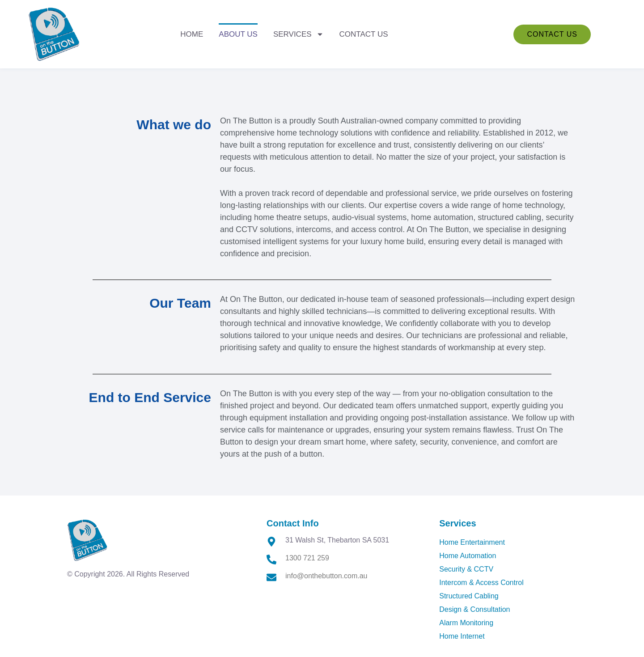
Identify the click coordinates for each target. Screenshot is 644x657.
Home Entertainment (472, 542)
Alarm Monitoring (466, 623)
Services (299, 34)
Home (192, 34)
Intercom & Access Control (481, 583)
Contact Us (364, 34)
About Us (238, 34)
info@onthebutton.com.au (326, 576)
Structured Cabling (469, 596)
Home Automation (468, 556)
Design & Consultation (475, 609)
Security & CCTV (466, 569)
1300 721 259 (307, 558)
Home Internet (462, 636)
